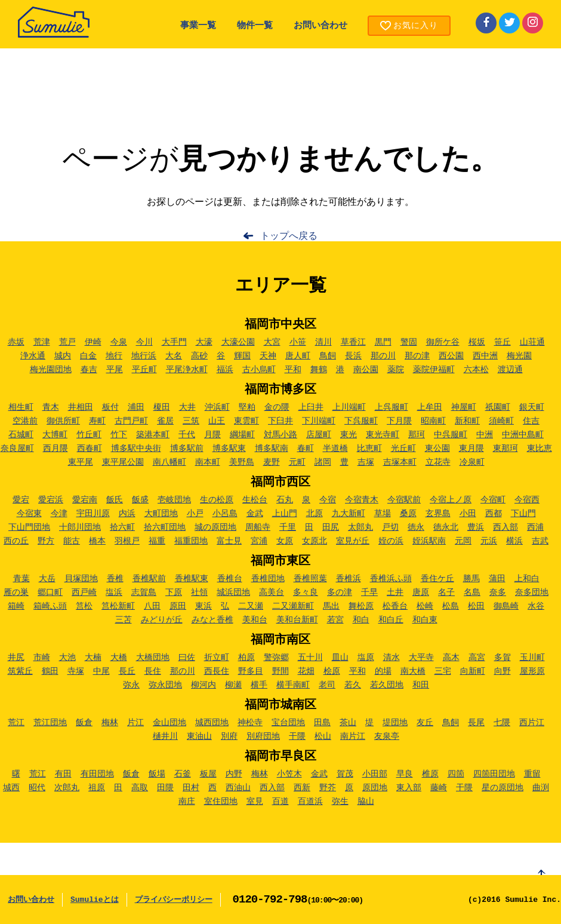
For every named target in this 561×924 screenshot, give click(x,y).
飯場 (157, 774)
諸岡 (323, 462)
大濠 (204, 342)
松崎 (425, 606)
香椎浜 (349, 579)
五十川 (310, 658)
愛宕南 (85, 500)
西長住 (217, 671)
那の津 (417, 356)
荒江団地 (50, 723)
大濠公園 (238, 342)
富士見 (229, 541)
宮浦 (259, 541)
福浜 (225, 370)
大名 (174, 356)
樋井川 (165, 736)
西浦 (535, 527)
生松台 (255, 500)
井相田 (81, 407)
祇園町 (498, 407)
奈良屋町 (17, 449)
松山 (323, 736)
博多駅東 (229, 449)
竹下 (119, 435)
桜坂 (477, 342)
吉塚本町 (400, 462)
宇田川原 (93, 514)
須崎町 (501, 421)
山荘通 (532, 342)
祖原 (97, 788)
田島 (322, 723)
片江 (135, 723)
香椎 (115, 579)
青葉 (21, 579)
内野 (234, 774)
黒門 (383, 342)
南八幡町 (169, 462)
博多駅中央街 (136, 449)
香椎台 (230, 579)
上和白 (527, 579)
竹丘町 (89, 435)
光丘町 (403, 449)
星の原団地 (503, 788)
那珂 (417, 435)
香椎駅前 (149, 579)
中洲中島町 (523, 435)
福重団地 (191, 541)
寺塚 (76, 671)
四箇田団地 (494, 774)
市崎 (42, 658)
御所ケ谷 (443, 342)
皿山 (340, 658)
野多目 (251, 671)
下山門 (523, 514)
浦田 (136, 407)
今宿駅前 (404, 500)
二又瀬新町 (293, 606)
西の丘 (16, 541)
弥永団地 (165, 685)
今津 (59, 514)
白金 (88, 356)
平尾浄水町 (187, 370)
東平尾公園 (123, 462)
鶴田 (50, 671)
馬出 (331, 606)
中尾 (101, 671)
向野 (503, 671)
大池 (67, 658)
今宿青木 (362, 500)
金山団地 (169, 723)
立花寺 (438, 462)
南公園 (366, 370)
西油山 (238, 788)
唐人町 (298, 356)
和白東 (425, 620)
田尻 (331, 527)
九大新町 (349, 514)
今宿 (328, 500)
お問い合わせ (320, 26)
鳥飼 (328, 356)
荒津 (42, 342)
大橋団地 (153, 658)
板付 (110, 407)
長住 (153, 671)
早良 (405, 774)
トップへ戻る (289, 237)
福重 (157, 541)
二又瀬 (251, 606)
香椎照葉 (310, 579)
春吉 (89, 370)
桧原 (332, 671)
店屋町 (319, 435)
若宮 (335, 620)
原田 (178, 606)
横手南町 (293, 685)
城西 (11, 788)
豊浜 (476, 527)
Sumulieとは (95, 900)
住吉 (531, 421)
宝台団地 (288, 723)
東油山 (199, 736)
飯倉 (84, 723)
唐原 (421, 593)
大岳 (47, 579)
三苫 (124, 620)
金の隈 (277, 407)
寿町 (97, 421)
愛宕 (21, 500)
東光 (349, 435)
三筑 (191, 421)
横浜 (514, 541)
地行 (114, 356)
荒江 (16, 723)
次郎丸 (67, 788)
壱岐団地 (174, 500)
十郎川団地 (80, 527)
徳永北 (446, 527)
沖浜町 (217, 407)
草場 (383, 514)
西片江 (532, 723)
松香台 (395, 606)
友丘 (425, 723)
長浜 (353, 356)
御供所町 (63, 421)
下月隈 (399, 421)
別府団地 (263, 736)
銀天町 (532, 407)
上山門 (285, 514)
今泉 (119, 342)
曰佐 (187, 658)
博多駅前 (187, 449)
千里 (288, 527)
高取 (140, 788)
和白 (361, 620)
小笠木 (289, 774)
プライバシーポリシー (174, 900)
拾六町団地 (165, 527)
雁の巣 (16, 593)
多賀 (503, 658)
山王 (217, 421)
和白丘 (391, 620)
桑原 (408, 514)
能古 (72, 541)
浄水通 (33, 356)
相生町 (21, 407)
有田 (63, 774)
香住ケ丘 (437, 579)
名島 (472, 593)
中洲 (485, 435)
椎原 (430, 774)
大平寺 (421, 658)
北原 (315, 514)
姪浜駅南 (429, 541)
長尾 (476, 723)
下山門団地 (29, 527)
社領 (199, 593)
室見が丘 (353, 541)
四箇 (456, 774)
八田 (152, 606)
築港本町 (153, 435)
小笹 (298, 342)
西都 (494, 514)
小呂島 (225, 514)
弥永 (131, 685)
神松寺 (250, 723)
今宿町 (493, 500)
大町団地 (161, 514)
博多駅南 (272, 449)
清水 (392, 658)
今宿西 (527, 500)
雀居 (165, 421)
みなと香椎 (212, 620)
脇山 (366, 802)
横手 (259, 685)
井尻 (16, 658)
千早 (369, 593)
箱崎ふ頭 (50, 606)
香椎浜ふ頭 (391, 579)
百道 (280, 802)
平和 (293, 370)
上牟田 (430, 407)
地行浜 (144, 356)
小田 (468, 514)
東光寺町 (383, 435)
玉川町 (532, 658)
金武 (255, 514)
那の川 (383, 356)
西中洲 (485, 356)
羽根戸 (127, 541)
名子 (446, 593)
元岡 (463, 541)
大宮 (272, 342)
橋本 (97, 541)
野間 (280, 671)
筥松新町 (118, 606)
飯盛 (140, 500)
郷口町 (50, 593)
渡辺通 (510, 370)
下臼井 (280, 421)
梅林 (110, 723)
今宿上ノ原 (451, 500)
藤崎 (439, 788)
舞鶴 (319, 370)
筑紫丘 (20, 671)
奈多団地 (532, 593)
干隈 (297, 736)
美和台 (255, 620)
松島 (451, 606)
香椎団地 (268, 579)
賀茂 (345, 774)
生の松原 (217, 500)
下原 (174, 593)
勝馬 (471, 579)
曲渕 (541, 788)
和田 (421, 685)
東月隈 (471, 449)
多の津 (340, 593)
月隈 (212, 435)
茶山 (348, 723)
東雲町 (246, 421)
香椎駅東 (192, 579)
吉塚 (366, 462)
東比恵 (540, 449)
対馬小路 (280, 435)
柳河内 (204, 685)
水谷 (536, 606)
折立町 (217, 658)
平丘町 (144, 370)
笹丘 (503, 342)
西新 (302, 788)
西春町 (90, 449)
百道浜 (310, 802)
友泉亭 (387, 736)
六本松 (476, 370)
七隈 (502, 723)
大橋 (119, 658)
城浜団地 (233, 593)
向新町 (473, 671)
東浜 (204, 606)
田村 (191, 788)
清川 (323, 342)
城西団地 (212, 723)
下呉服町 (361, 421)
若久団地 (387, 685)
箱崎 (16, 606)
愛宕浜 (51, 500)
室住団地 (221, 802)
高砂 (199, 356)
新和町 (467, 421)
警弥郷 (276, 658)
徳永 (416, 527)
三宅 (443, 671)
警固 (409, 342)
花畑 (306, 671)
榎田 (162, 407)
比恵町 (369, 449)
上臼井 (311, 407)
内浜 (127, 514)
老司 (327, 685)
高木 (451, 658)
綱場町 (242, 435)
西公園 (451, 356)
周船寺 (258, 527)
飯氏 (115, 500)
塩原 (366, 658)
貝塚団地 (81, 579)
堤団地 (395, 723)
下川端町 (319, 421)
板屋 (208, 774)
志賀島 (144, 593)
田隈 (165, 788)
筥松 (84, 606)
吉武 (540, 541)
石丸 (285, 500)
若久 (353, 685)
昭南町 (433, 421)
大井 (187, 407)
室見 (255, 802)
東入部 (409, 788)
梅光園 (519, 356)
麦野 (272, 462)
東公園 (437, 449)
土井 (395, 593)
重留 (532, 774)
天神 (268, 356)
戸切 (390, 527)
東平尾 (81, 462)
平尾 (115, 370)
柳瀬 (233, 685)
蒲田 (497, 579)
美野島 (242, 462)
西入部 (505, 527)
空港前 (25, 421)
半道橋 (335, 449)
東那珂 (505, 449)
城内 (63, 356)
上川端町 (349, 407)
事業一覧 (198, 26)
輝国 (242, 356)
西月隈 (56, 449)
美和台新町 (297, 620)
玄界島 (438, 514)
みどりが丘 (162, 620)
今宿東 (29, 514)
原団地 (375, 788)
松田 (476, 606)
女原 (285, 541)
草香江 (353, 342)
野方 (46, 541)
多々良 (306, 593)
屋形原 (532, 671)
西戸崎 (84, 593)
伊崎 (93, 342)
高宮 (477, 658)
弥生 (340, 802)
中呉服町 (451, 435)
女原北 (315, 541)
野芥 (328, 788)
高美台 (272, 593)
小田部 (375, 774)
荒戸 (67, 342)
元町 (297, 462)
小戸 (195, 514)
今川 (144, 342)
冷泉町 (472, 462)
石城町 (21, 435)
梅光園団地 (51, 370)
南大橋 (413, 671)
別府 (229, 736)
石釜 (183, 774)
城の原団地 (215, 527)
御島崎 (506, 606)
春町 (306, 449)
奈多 (498, 593)
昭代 (37, 788)
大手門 (174, 342)
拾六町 (122, 527)
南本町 (208, 462)
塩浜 (114, 593)
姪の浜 (391, 541)
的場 (383, 671)
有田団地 (97, 774)
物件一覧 (255, 26)
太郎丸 (360, 527)
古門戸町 (131, 421)
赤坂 (16, 342)
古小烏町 (259, 370)
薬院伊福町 (434, 370)
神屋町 (464, 407)
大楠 (93, 658)
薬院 (396, 370)
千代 (187, 435)
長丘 (127, 671)
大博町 (55, 435)
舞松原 (361, 606)
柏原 (246, 658)
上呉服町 (392, 407)
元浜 (489, 541)
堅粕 (247, 407)
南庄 (187, 802)
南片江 (353, 736)
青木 (51, 407)
